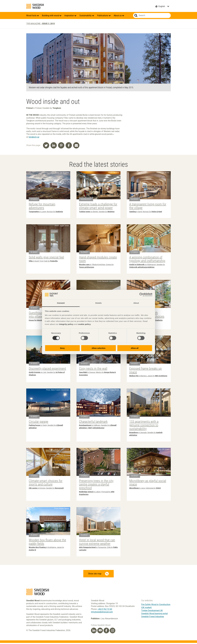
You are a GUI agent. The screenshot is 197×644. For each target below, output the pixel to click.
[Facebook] (106, 632)
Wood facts (32, 16)
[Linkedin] (94, 632)
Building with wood (51, 16)
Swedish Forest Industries (153, 618)
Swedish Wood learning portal (154, 615)
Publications (103, 16)
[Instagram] (113, 632)
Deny (62, 348)
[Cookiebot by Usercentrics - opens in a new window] (141, 295)
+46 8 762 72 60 (105, 610)
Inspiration (69, 16)
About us (118, 16)
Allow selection (98, 348)
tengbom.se (34, 137)
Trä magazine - (41, 24)
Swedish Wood (35, 6)
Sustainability (86, 16)
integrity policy (66, 324)
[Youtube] (100, 632)
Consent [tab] (61, 303)
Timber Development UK (152, 612)
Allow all (135, 348)
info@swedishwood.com (102, 613)
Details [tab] (98, 303)
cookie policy (84, 324)
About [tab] (136, 303)
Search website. (136, 15)
